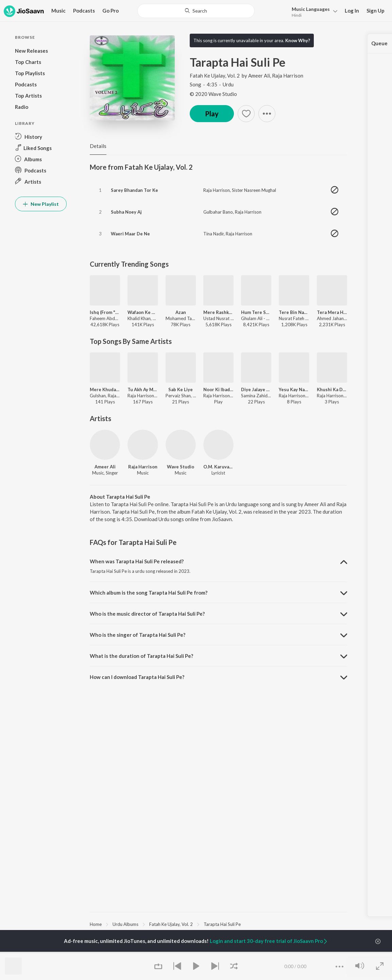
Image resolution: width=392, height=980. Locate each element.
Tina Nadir (214, 234)
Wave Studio (181, 467)
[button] (313, 11)
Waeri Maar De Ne (130, 234)
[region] (218, 924)
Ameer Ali (259, 76)
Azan (181, 312)
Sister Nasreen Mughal (254, 190)
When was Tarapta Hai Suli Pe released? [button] (137, 561)
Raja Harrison (288, 76)
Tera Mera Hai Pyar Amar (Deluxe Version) (332, 312)
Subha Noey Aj (126, 212)
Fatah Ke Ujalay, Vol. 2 (215, 76)
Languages (311, 9)
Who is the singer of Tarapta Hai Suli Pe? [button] (138, 635)
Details (98, 146)
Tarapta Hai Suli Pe (222, 924)
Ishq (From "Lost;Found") (105, 312)
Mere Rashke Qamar (218, 312)
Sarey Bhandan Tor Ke (134, 190)
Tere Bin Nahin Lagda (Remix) (294, 312)
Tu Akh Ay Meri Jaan (143, 389)
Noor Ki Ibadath (218, 389)
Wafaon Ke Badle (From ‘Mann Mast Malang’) (143, 312)
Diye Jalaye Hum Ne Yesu (256, 389)
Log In (352, 11)
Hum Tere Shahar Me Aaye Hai (256, 312)
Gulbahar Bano (218, 212)
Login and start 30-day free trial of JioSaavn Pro (269, 941)
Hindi (297, 15)
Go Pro (110, 11)
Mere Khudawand (105, 389)
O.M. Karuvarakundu (218, 467)
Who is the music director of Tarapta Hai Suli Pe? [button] (147, 614)
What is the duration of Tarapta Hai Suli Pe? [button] (141, 656)
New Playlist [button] (41, 204)
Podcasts (84, 11)
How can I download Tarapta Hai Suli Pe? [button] (137, 677)
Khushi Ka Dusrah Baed (332, 389)
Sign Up (376, 11)
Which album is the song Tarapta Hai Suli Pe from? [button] (149, 593)
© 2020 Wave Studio (213, 94)
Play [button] (212, 114)
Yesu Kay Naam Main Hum (294, 389)
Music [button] (58, 11)
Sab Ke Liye (181, 389)
